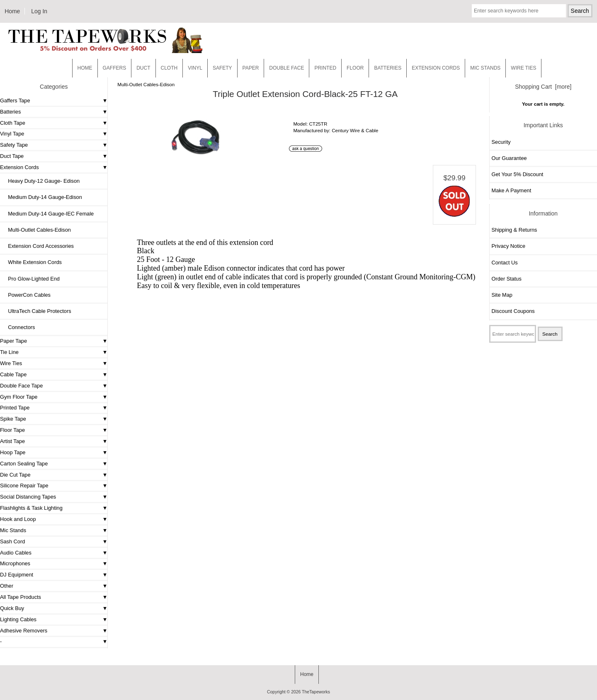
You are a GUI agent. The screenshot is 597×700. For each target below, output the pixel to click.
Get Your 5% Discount (518, 174)
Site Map (502, 295)
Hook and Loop (18, 519)
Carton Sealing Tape (24, 464)
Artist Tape (12, 441)
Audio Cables (16, 553)
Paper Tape (13, 341)
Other (7, 586)
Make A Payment (512, 190)
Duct (143, 68)
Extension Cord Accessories (38, 246)
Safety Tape (14, 145)
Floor (355, 68)
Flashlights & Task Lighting (31, 508)
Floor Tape (12, 430)
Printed (325, 68)
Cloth (169, 68)
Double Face (286, 68)
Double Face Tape (21, 386)
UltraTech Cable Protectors (37, 311)
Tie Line (9, 352)
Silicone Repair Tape (24, 486)
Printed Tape (15, 408)
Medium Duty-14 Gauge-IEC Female (48, 214)
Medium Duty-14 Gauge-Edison (42, 197)
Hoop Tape (13, 452)
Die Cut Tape (15, 475)
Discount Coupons (513, 311)
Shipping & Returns (514, 230)
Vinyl (195, 68)
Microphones (15, 563)
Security (501, 142)
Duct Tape (12, 156)
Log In (39, 11)
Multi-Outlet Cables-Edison (146, 84)
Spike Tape (13, 419)
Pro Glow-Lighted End (31, 279)
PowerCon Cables (26, 295)
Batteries (388, 68)
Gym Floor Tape (19, 397)
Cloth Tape (13, 123)
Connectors (18, 327)
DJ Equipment (17, 575)
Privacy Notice (508, 246)
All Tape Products (21, 597)
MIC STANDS (485, 68)
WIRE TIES (523, 68)
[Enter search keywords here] (519, 11)
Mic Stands (13, 530)
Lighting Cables (18, 619)
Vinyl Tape (12, 134)
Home (12, 11)
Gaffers (115, 68)
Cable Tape (13, 374)
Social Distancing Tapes (28, 497)
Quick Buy (12, 608)
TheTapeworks (316, 692)
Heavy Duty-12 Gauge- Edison (41, 181)
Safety (222, 68)
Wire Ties (11, 363)
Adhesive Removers (24, 631)
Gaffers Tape (15, 101)
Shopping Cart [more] (543, 87)
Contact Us (505, 263)
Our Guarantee (509, 158)
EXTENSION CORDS (436, 68)
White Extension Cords (32, 262)
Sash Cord (12, 541)
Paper (251, 68)
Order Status (507, 279)
